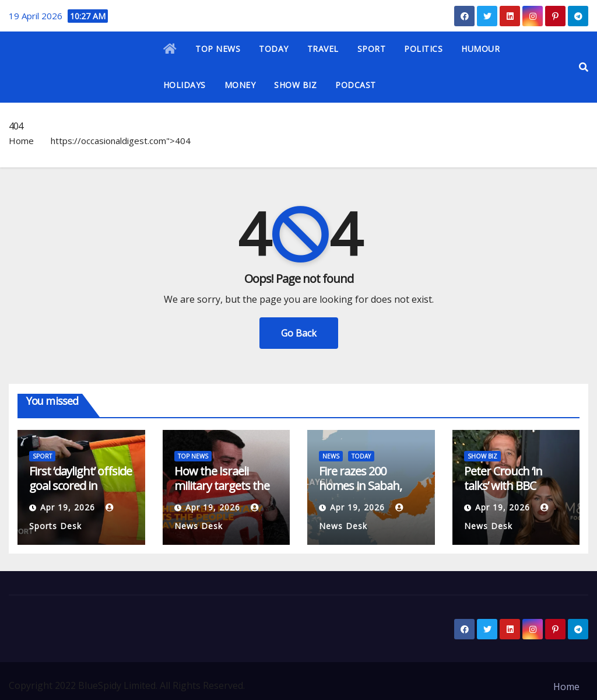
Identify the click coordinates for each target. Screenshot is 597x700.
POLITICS (423, 49)
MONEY (240, 85)
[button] (584, 67)
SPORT (372, 49)
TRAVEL (323, 49)
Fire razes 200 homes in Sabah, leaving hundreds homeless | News (363, 493)
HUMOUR (480, 49)
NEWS (331, 456)
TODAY (274, 49)
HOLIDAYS (185, 85)
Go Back (299, 333)
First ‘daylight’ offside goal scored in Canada (80, 486)
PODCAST (356, 85)
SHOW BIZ (295, 85)
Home (21, 141)
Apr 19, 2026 (68, 507)
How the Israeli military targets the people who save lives (222, 493)
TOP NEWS (218, 49)
